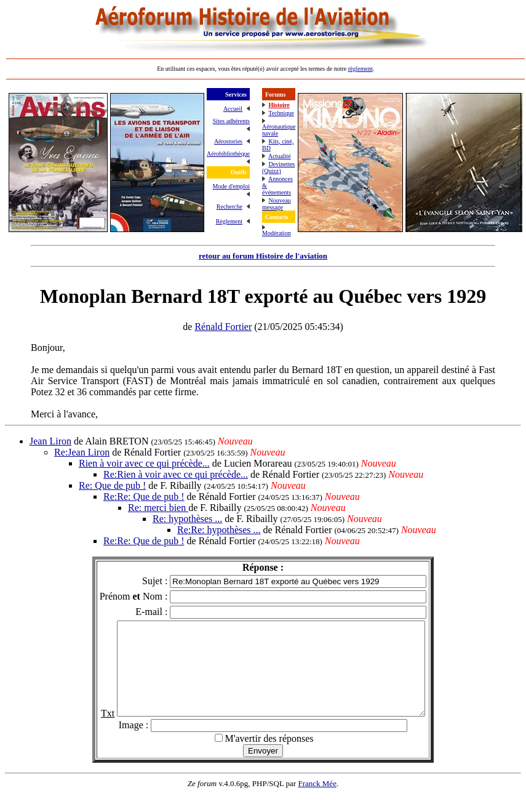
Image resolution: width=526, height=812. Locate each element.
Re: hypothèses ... (187, 519)
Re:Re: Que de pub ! (144, 496)
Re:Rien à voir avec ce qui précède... (176, 474)
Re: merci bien (158, 508)
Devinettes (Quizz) (278, 167)
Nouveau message (277, 204)
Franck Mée (317, 802)
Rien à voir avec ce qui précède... (144, 463)
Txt (89, 732)
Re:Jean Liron (82, 452)
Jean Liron (50, 441)
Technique (281, 113)
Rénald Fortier (223, 327)
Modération (277, 233)
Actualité (280, 156)
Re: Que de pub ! (112, 485)
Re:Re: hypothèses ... (219, 530)
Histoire (279, 105)
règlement (361, 69)
